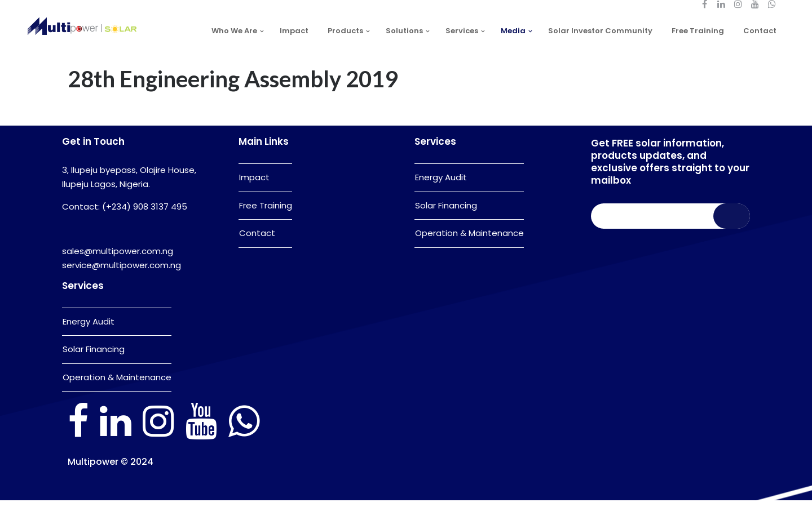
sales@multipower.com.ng (118, 280)
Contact (257, 262)
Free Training (266, 234)
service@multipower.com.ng (122, 294)
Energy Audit (89, 350)
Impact (254, 206)
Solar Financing (94, 378)
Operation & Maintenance (117, 406)
